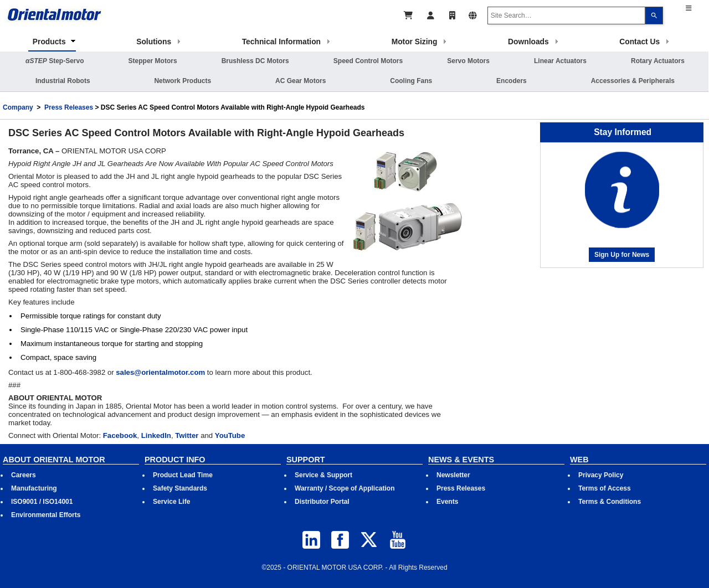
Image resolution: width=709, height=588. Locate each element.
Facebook (120, 435)
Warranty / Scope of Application (345, 488)
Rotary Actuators (658, 61)
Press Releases (69, 107)
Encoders (512, 81)
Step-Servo (55, 61)
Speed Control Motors (368, 61)
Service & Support (323, 475)
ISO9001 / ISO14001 (42, 502)
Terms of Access (605, 488)
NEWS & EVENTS (461, 460)
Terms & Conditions (610, 502)
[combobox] (567, 16)
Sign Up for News (622, 255)
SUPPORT (306, 460)
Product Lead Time (183, 475)
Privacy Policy (601, 475)
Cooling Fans (411, 81)
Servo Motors (468, 61)
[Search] (654, 16)
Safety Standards (180, 488)
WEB (579, 460)
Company (18, 107)
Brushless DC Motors (255, 61)
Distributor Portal (322, 502)
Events (447, 502)
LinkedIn (156, 435)
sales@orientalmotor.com (160, 372)
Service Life (171, 502)
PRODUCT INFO (175, 460)
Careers (24, 475)
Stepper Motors (153, 61)
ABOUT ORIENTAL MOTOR (54, 460)
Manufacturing (34, 488)
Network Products (183, 81)
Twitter (187, 435)
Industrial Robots (63, 81)
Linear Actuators (560, 61)
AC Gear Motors (300, 81)
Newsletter (453, 475)
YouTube (230, 435)
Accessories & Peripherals (633, 81)
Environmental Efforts (46, 515)
